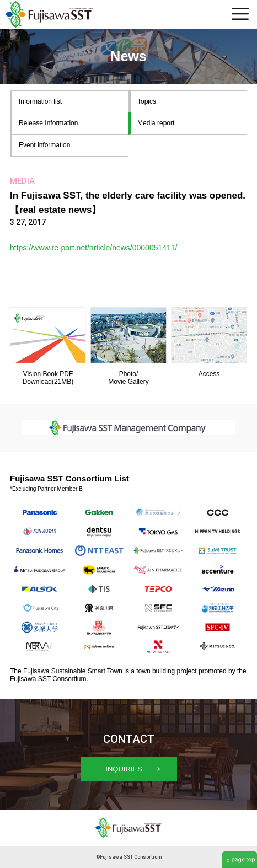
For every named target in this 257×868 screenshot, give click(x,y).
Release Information (48, 123)
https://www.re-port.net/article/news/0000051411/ (94, 248)
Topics (147, 101)
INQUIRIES (132, 769)
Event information (44, 145)
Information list (40, 101)
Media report (156, 123)
